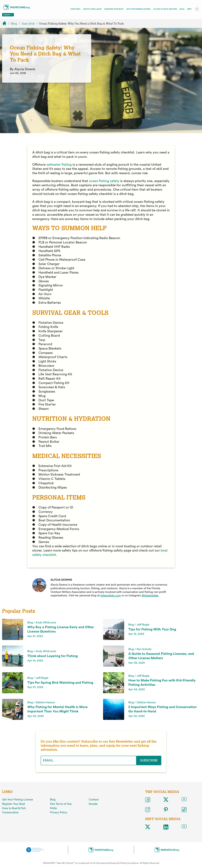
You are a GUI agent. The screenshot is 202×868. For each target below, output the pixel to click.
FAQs (53, 808)
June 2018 (28, 24)
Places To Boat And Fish (165, 9)
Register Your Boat (114, 9)
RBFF (189, 9)
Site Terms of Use (61, 804)
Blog (182, 9)
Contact (94, 800)
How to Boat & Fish (14, 808)
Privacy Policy (59, 812)
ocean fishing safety (104, 181)
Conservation (10, 812)
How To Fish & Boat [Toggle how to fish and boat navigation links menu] (93, 9)
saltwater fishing (59, 165)
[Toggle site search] (197, 9)
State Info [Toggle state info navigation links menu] (75, 9)
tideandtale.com (111, 596)
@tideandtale (150, 596)
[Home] (6, 24)
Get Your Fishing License (138, 9)
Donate (93, 804)
